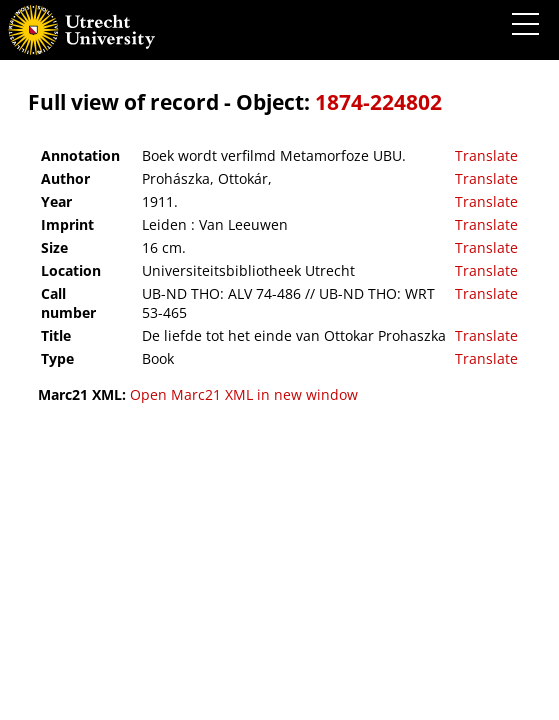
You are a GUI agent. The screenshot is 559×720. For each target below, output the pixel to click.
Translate (486, 155)
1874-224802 (378, 102)
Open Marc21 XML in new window (244, 394)
